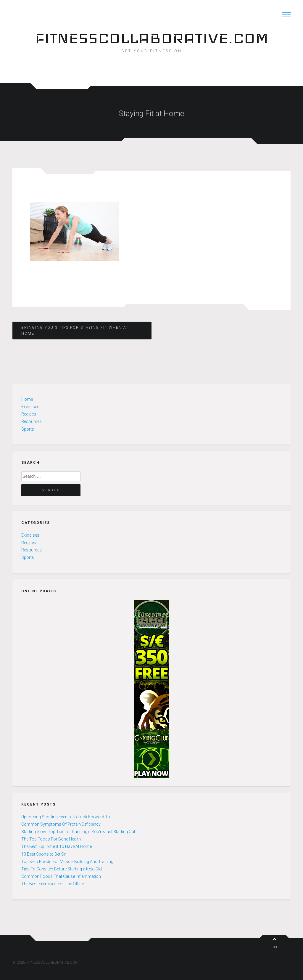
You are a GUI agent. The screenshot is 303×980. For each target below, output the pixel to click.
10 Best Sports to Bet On (44, 854)
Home (27, 399)
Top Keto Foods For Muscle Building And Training (67, 862)
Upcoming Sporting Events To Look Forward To (66, 817)
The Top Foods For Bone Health (51, 839)
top (274, 943)
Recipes (29, 414)
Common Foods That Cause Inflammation (61, 876)
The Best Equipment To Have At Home (57, 846)
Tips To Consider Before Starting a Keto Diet (62, 869)
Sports (28, 429)
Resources (32, 421)
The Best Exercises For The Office (53, 884)
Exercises (30, 407)
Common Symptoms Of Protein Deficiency (61, 824)
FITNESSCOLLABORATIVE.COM (152, 38)
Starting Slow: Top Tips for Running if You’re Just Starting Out (78, 832)
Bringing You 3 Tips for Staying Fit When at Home (75, 331)
